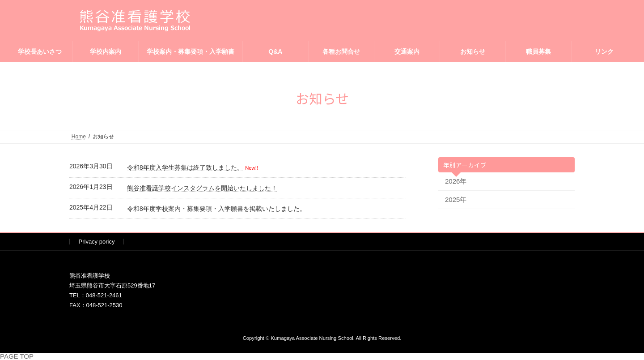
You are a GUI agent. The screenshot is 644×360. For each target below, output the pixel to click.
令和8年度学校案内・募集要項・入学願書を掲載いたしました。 (216, 209)
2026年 (456, 181)
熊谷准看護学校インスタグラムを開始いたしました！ (202, 188)
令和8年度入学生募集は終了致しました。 (185, 167)
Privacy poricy (97, 242)
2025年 (456, 199)
